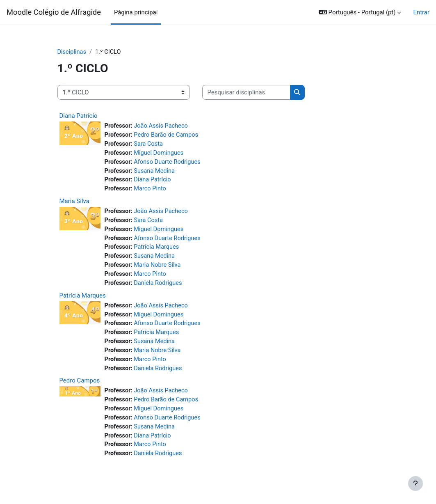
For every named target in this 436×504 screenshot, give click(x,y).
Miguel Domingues (160, 154)
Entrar (421, 12)
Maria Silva (74, 203)
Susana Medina (155, 172)
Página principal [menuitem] (136, 12)
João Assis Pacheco (162, 126)
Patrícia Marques (158, 250)
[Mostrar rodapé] (415, 483)
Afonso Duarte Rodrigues (169, 163)
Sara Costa (149, 145)
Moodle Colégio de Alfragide (54, 12)
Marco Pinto (151, 191)
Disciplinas (72, 52)
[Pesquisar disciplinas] (246, 92)
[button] (360, 12)
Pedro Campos (80, 387)
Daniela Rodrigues (159, 287)
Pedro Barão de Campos (168, 135)
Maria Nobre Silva (159, 269)
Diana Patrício (79, 116)
